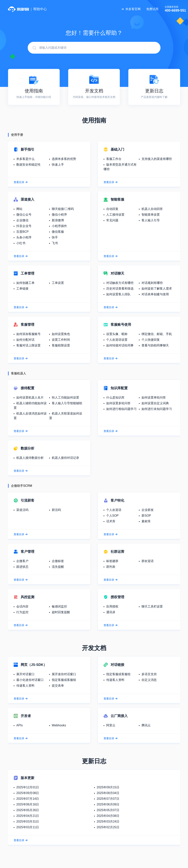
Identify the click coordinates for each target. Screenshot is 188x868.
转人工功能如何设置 (65, 397)
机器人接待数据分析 (30, 458)
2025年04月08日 (108, 816)
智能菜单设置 (151, 215)
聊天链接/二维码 (63, 209)
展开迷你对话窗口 (64, 674)
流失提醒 (58, 567)
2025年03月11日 (28, 827)
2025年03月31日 (28, 822)
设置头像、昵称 (117, 334)
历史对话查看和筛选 (120, 289)
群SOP (146, 516)
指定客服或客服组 (64, 680)
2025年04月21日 (28, 816)
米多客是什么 (25, 159)
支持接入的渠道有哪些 (157, 159)
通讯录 (111, 612)
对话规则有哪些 (152, 283)
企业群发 (148, 510)
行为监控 (22, 612)
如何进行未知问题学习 (157, 409)
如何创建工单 (25, 283)
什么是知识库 (115, 397)
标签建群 (112, 561)
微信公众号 (24, 215)
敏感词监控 (59, 606)
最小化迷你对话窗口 (30, 680)
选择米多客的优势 (64, 159)
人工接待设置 (115, 215)
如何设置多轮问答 (118, 403)
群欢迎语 (148, 561)
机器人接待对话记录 (65, 458)
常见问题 (112, 220)
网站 (19, 209)
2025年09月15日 (108, 787)
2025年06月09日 (108, 804)
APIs (20, 725)
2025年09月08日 (28, 793)
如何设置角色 (61, 334)
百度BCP (22, 232)
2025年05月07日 (108, 810)
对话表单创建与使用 (155, 294)
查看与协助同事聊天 (155, 345)
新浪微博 (58, 220)
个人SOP (112, 516)
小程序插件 (59, 226)
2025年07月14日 (28, 799)
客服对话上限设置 (28, 345)
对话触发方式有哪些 (120, 283)
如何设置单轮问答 (154, 397)
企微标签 (58, 561)
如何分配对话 (25, 340)
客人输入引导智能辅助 (67, 403)
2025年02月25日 (108, 827)
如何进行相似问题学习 (121, 409)
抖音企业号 (24, 226)
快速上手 (58, 165)
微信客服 (58, 232)
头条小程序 (24, 237)
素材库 (146, 521)
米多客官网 (133, 9)
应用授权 (112, 606)
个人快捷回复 (151, 340)
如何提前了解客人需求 (157, 289)
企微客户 (22, 561)
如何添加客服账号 (28, 334)
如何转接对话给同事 (120, 345)
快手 (55, 237)
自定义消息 (149, 680)
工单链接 (22, 289)
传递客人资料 (25, 686)
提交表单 (58, 686)
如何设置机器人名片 (30, 397)
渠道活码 (22, 510)
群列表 (111, 567)
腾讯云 (146, 725)
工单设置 (58, 283)
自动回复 (112, 209)
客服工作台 (114, 159)
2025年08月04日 (108, 793)
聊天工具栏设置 (152, 606)
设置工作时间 (61, 340)
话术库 (111, 521)
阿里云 (111, 725)
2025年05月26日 (28, 810)
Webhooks (59, 725)
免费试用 (152, 9)
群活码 (56, 510)
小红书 (21, 243)
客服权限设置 (61, 345)
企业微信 (22, 220)
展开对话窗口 (25, 674)
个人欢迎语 (114, 510)
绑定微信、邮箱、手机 (157, 334)
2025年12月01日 (28, 787)
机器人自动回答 (152, 209)
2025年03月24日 (108, 822)
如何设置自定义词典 (155, 403)
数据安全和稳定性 (28, 165)
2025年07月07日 (108, 799)
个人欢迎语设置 (117, 340)
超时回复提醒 (61, 612)
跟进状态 (22, 567)
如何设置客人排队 (118, 294)
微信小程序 (59, 215)
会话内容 (22, 606)
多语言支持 (149, 674)
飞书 (55, 243)
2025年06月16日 (28, 804)
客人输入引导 (151, 220)
